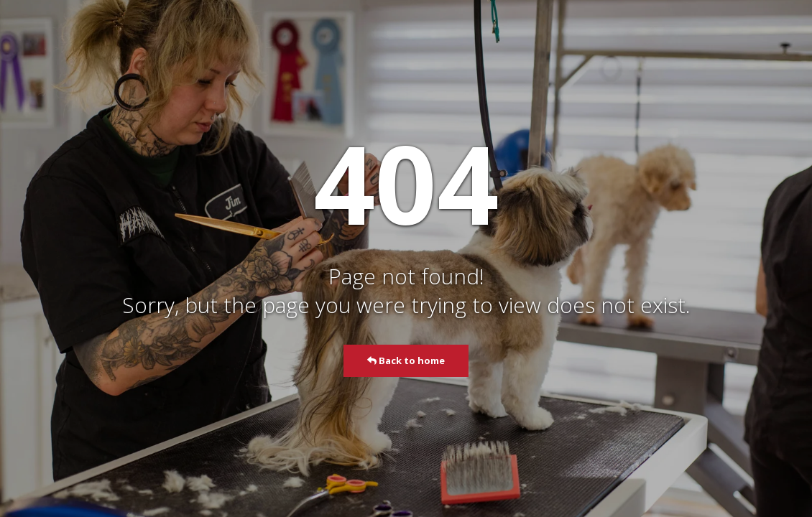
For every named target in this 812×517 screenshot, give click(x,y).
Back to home (406, 360)
